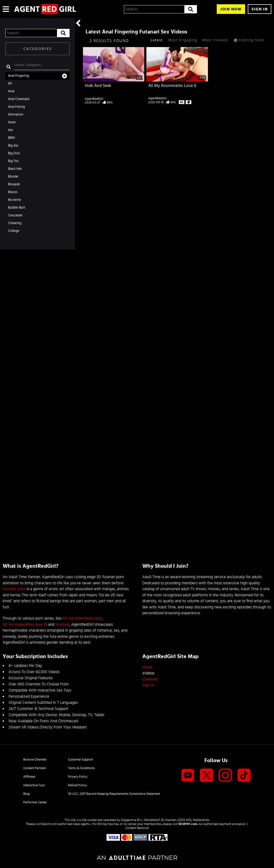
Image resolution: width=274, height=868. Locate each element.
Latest (157, 40)
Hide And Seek (98, 86)
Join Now (231, 9)
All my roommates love (82, 618)
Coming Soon (249, 41)
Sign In (260, 9)
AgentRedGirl (94, 99)
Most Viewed (215, 40)
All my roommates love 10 (25, 625)
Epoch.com (50, 824)
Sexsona (62, 625)
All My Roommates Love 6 (172, 86)
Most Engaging (183, 40)
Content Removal (137, 828)
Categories (38, 49)
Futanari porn (14, 589)
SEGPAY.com (188, 824)
